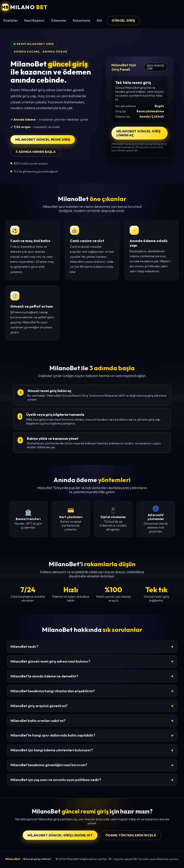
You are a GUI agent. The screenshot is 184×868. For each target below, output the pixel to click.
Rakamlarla (82, 20)
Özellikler (10, 20)
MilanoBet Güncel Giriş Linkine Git (60, 835)
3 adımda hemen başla (36, 152)
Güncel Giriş (123, 20)
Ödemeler (59, 20)
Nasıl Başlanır (34, 20)
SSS (99, 20)
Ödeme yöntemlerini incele (131, 835)
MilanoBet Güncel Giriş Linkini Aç (139, 133)
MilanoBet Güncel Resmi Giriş (43, 140)
